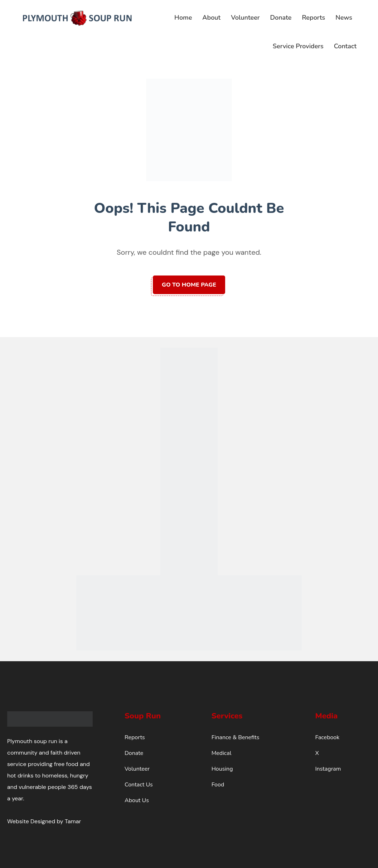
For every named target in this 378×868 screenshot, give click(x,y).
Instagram (328, 769)
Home (183, 18)
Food (218, 785)
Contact (345, 46)
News (344, 18)
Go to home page (189, 285)
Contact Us (139, 785)
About (211, 18)
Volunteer (245, 18)
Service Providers (298, 46)
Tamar (73, 821)
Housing (222, 769)
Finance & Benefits (236, 737)
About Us (137, 800)
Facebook (327, 737)
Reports (313, 18)
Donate (281, 18)
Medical (222, 753)
